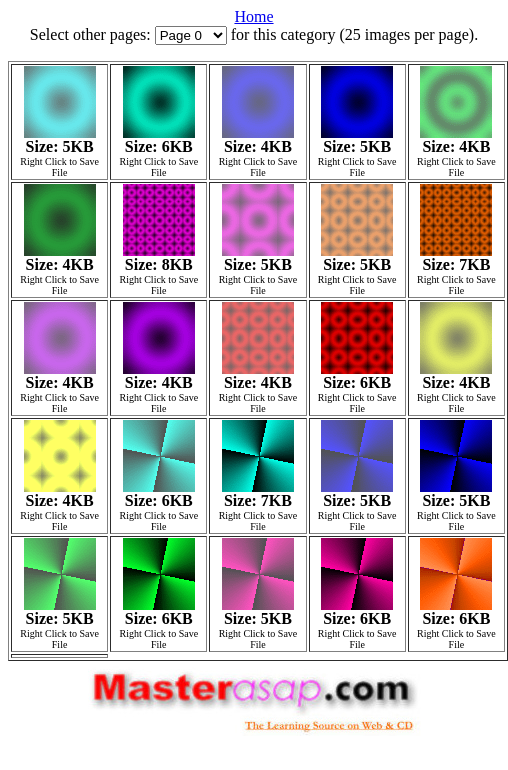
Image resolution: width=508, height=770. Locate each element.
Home (253, 16)
